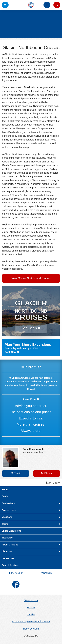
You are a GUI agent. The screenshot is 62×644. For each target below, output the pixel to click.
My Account (16, 573)
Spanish (46, 573)
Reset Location (31, 629)
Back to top (52, 483)
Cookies (31, 615)
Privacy (31, 608)
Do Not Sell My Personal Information (31, 622)
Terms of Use (31, 600)
